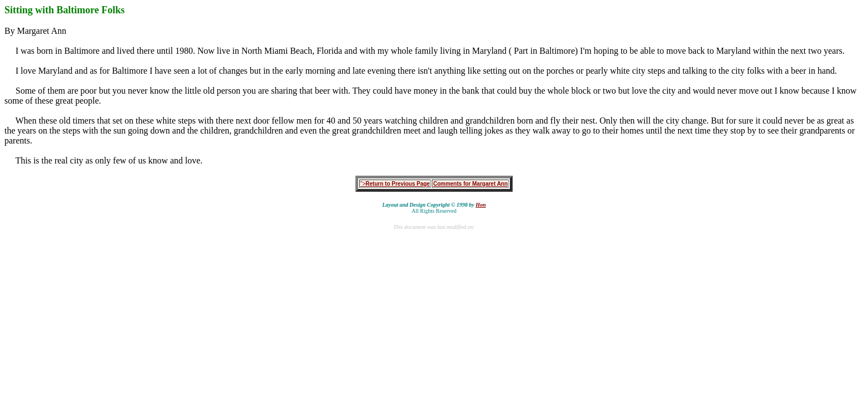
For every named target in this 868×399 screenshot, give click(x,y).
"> (395, 184)
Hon (480, 205)
